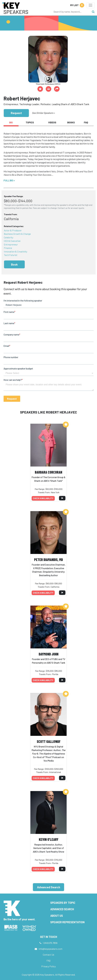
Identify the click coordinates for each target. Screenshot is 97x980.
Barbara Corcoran (48, 472)
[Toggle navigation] (91, 5)
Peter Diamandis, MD (48, 560)
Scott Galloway (49, 741)
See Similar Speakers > (43, 113)
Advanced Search (49, 887)
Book (14, 264)
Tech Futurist (11, 255)
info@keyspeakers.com (50, 949)
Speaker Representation (67, 922)
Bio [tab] (11, 122)
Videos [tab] (52, 122)
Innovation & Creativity (16, 251)
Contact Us (48, 955)
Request (16, 113)
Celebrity (9, 237)
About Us (57, 916)
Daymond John (49, 654)
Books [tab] (71, 122)
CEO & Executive (12, 241)
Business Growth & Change (17, 234)
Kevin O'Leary (49, 839)
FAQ (48, 961)
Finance (8, 248)
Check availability (43, 498)
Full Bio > (9, 180)
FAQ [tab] (86, 122)
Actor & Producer (13, 230)
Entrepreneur (11, 244)
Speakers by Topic (63, 903)
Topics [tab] (30, 122)
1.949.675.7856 (50, 943)
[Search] (71, 12)
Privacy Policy (48, 966)
